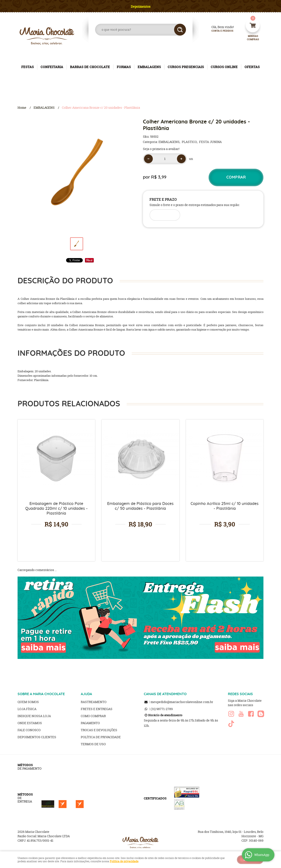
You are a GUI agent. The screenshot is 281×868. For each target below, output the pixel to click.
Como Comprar (93, 716)
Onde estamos (30, 723)
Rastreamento (94, 702)
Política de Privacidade (101, 737)
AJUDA (86, 694)
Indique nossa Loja (34, 716)
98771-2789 (162, 709)
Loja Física (27, 709)
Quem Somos (28, 702)
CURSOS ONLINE (224, 67)
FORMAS (124, 67)
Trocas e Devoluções (99, 730)
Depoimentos (141, 6)
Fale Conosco (29, 730)
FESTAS (28, 67)
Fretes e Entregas (97, 709)
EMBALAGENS (149, 67)
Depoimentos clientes (37, 737)
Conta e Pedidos (219, 31)
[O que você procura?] (180, 30)
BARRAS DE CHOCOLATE (90, 67)
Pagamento (90, 723)
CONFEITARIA (52, 67)
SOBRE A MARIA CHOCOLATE (41, 694)
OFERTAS (252, 67)
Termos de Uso (93, 744)
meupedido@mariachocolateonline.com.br (182, 702)
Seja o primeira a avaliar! (161, 149)
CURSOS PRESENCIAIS (186, 67)
